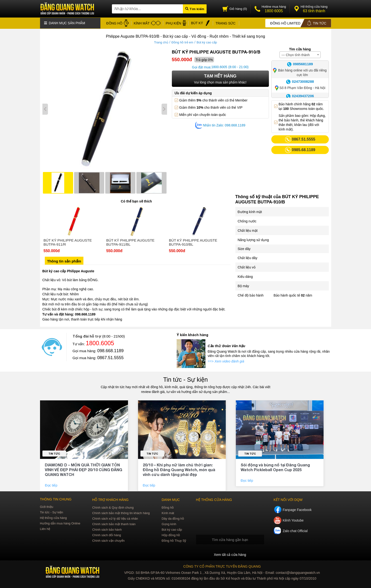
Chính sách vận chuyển (108, 540)
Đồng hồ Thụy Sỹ (174, 540)
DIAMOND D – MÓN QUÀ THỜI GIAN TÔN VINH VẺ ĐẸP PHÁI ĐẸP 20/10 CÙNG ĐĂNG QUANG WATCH (84, 469)
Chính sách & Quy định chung (113, 507)
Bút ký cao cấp (207, 42)
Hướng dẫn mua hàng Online (60, 523)
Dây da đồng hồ (173, 518)
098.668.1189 (110, 350)
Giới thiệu (47, 506)
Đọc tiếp (52, 485)
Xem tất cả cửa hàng (230, 554)
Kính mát (168, 513)
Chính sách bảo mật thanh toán (114, 524)
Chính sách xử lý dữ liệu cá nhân (115, 518)
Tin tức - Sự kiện (185, 379)
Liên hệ (45, 528)
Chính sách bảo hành (107, 529)
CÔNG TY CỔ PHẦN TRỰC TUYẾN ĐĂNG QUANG (222, 566)
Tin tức (54, 453)
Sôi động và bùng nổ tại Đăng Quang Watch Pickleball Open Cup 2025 (275, 467)
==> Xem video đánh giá (226, 361)
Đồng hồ (168, 507)
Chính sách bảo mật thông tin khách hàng (121, 513)
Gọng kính (169, 524)
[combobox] (300, 54)
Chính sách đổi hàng (107, 535)
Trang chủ (161, 42)
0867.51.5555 (110, 357)
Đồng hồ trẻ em (182, 42)
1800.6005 (219, 67)
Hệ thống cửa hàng (53, 517)
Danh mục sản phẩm (65, 23)
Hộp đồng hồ (171, 535)
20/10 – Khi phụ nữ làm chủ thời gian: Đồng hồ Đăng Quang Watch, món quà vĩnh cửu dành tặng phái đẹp (179, 469)
